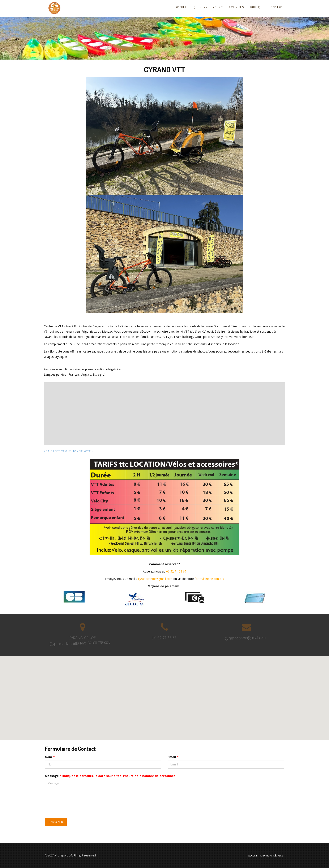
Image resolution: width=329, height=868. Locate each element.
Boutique (257, 7)
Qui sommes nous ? (208, 7)
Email (173, 757)
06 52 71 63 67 (176, 571)
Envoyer (56, 822)
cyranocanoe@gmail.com (155, 579)
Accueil (183, 7)
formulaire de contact (209, 579)
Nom (50, 757)
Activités (236, 7)
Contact (277, 7)
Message (110, 776)
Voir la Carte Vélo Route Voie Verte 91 (69, 451)
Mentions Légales (272, 856)
